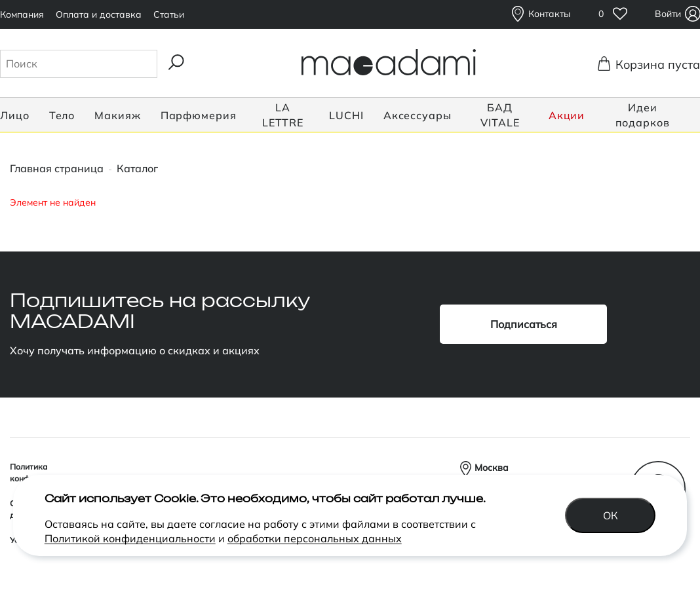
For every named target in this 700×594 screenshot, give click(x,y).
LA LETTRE (283, 115)
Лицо (15, 115)
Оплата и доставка (99, 14)
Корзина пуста (654, 64)
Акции (567, 115)
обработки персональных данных (315, 537)
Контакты (549, 14)
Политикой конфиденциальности (130, 537)
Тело (62, 115)
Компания (22, 14)
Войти (670, 14)
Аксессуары (418, 115)
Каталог (137, 168)
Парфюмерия (199, 115)
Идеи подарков (643, 115)
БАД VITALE (500, 115)
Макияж (117, 115)
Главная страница (57, 168)
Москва (492, 468)
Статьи (169, 14)
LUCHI (346, 115)
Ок (632, 514)
